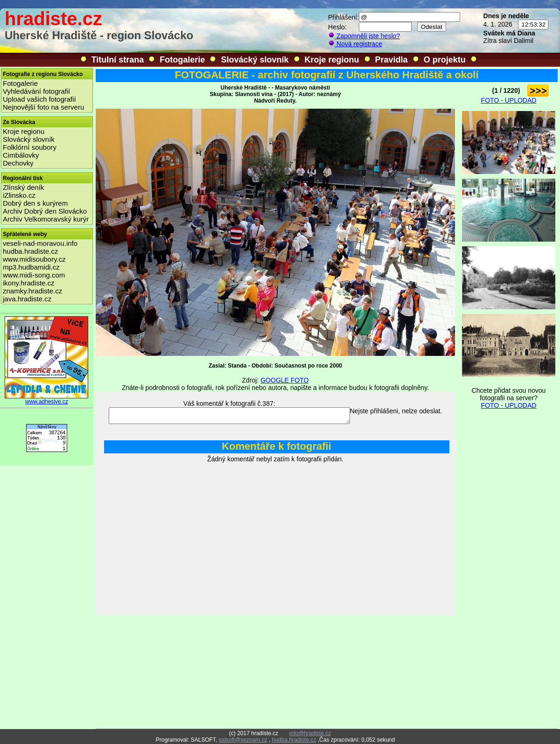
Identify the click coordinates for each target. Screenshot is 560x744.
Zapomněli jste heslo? (364, 36)
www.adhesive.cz (47, 399)
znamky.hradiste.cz (32, 291)
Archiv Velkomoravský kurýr (46, 219)
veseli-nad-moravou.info (40, 243)
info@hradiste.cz (310, 733)
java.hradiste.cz (27, 299)
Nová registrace (355, 44)
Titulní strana (118, 60)
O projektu (445, 60)
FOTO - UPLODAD (509, 100)
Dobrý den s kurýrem (35, 203)
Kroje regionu (332, 60)
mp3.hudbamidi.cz (31, 267)
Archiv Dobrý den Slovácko (45, 211)
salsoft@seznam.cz (243, 740)
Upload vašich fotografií (39, 99)
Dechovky (18, 163)
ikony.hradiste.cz (29, 283)
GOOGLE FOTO (284, 380)
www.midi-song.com (34, 275)
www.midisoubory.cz (34, 259)
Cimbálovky (21, 155)
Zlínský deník (23, 187)
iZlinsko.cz (19, 195)
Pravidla (392, 60)
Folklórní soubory (30, 147)
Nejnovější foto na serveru (43, 107)
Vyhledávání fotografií (37, 91)
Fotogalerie (182, 60)
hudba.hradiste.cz (30, 251)
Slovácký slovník (255, 60)
